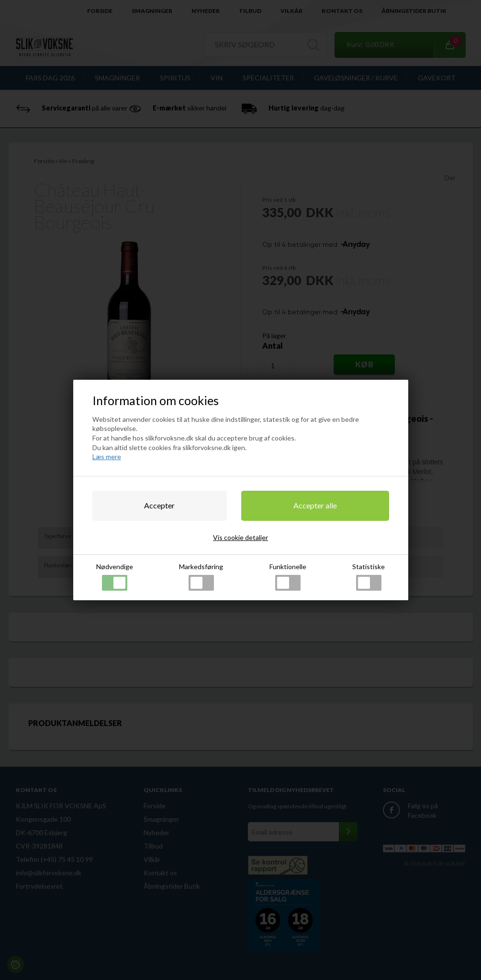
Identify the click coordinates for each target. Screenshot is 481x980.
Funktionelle (288, 577)
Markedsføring (201, 577)
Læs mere (107, 457)
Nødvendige (115, 577)
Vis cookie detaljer (240, 537)
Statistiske (369, 577)
